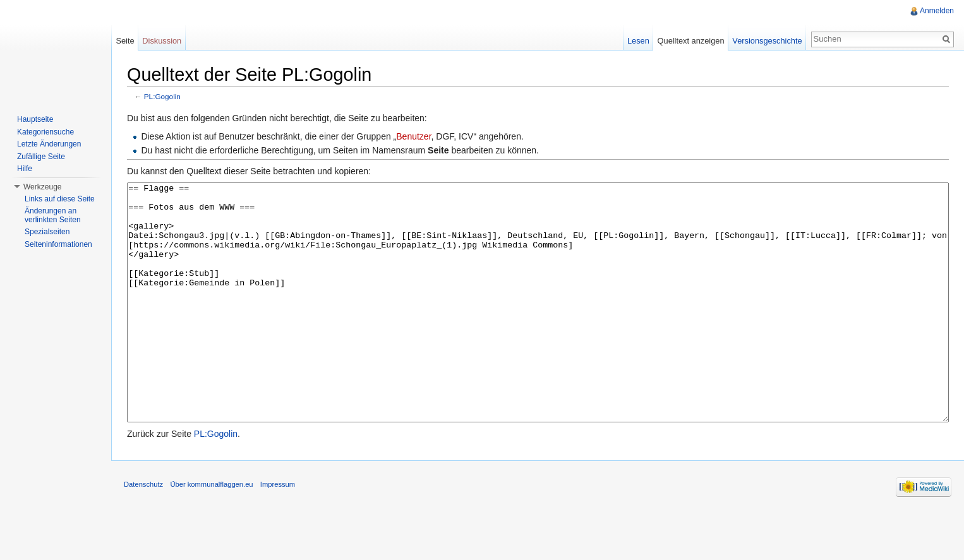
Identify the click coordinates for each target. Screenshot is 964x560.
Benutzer (413, 136)
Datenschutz (143, 532)
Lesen (638, 41)
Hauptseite (35, 119)
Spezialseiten (47, 232)
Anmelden (937, 11)
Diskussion (162, 41)
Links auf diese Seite (60, 199)
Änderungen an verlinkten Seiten (53, 215)
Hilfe (25, 169)
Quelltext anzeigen (691, 41)
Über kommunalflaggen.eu (211, 532)
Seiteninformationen (58, 244)
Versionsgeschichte (767, 41)
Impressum (278, 532)
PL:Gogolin (162, 96)
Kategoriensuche (45, 132)
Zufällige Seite (41, 157)
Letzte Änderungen (49, 144)
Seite (125, 41)
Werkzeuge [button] (42, 187)
